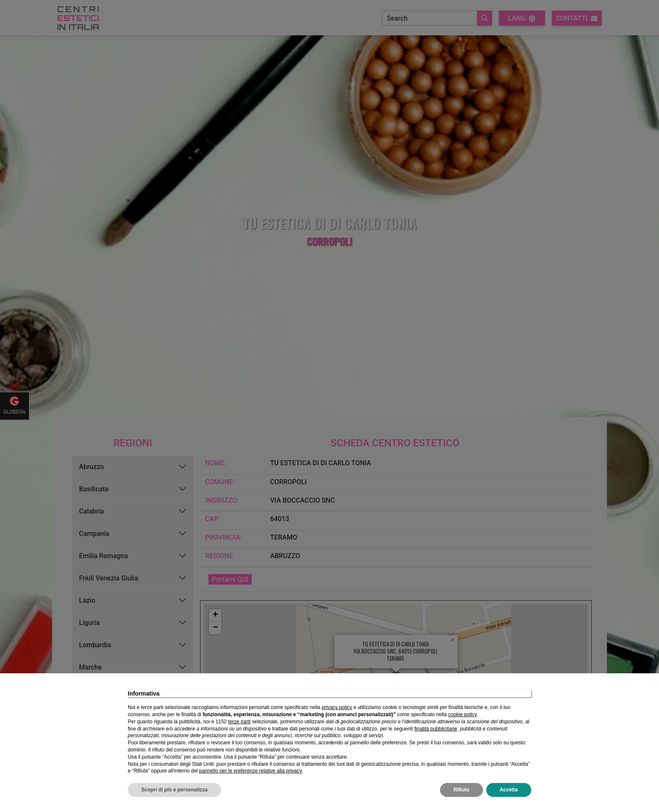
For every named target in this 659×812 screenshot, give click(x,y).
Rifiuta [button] (461, 790)
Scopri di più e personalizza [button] (174, 790)
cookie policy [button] (462, 714)
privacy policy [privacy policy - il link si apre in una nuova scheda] (337, 707)
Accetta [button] (509, 790)
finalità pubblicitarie (436, 729)
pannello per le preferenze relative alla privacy (251, 771)
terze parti (239, 722)
